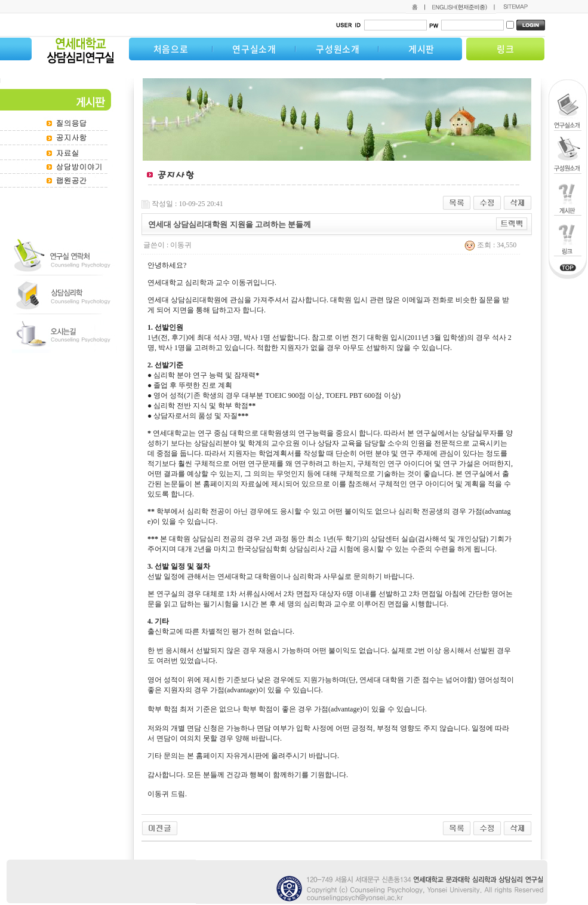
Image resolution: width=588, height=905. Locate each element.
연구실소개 (254, 49)
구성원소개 (338, 49)
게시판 (421, 49)
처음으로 (171, 49)
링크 (506, 49)
